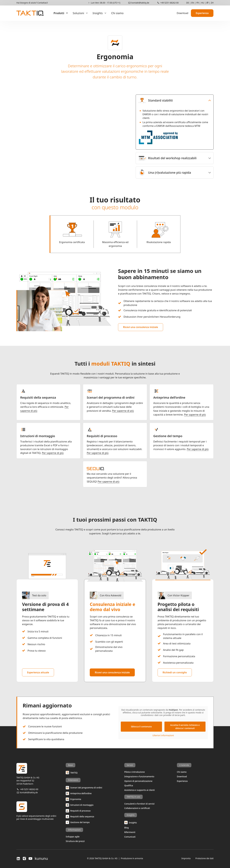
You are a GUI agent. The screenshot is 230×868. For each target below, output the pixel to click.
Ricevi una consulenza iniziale (141, 327)
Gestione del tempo (168, 436)
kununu (41, 858)
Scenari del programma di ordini (111, 397)
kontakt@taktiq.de (139, 3)
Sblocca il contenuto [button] (141, 727)
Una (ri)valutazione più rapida (164, 173)
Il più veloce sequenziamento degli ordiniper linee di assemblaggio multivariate (41, 811)
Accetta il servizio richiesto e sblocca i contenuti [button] (185, 726)
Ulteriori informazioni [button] (163, 735)
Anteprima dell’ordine (169, 397)
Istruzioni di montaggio (38, 436)
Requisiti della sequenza (38, 397)
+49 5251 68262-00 (168, 3)
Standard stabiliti (155, 101)
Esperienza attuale (38, 672)
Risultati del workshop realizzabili (167, 158)
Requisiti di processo (102, 436)
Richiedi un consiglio (175, 672)
